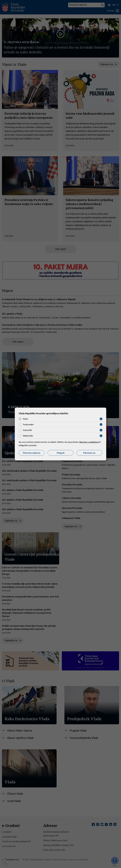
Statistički (27, 430)
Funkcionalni (28, 425)
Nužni (25, 419)
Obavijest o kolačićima (89, 442)
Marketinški (28, 436)
